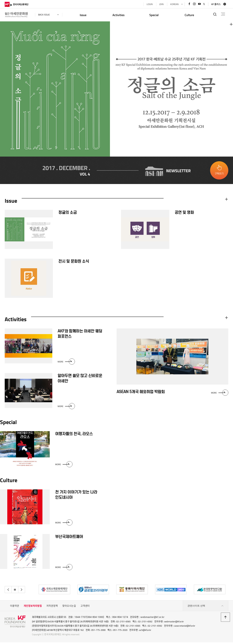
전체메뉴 (223, 14)
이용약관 (15, 607)
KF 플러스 (216, 4)
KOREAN (174, 4)
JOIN (161, 4)
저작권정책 (52, 607)
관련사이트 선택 (206, 607)
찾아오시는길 (69, 607)
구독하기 (219, 174)
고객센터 (85, 607)
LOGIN (150, 4)
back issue (44, 15)
